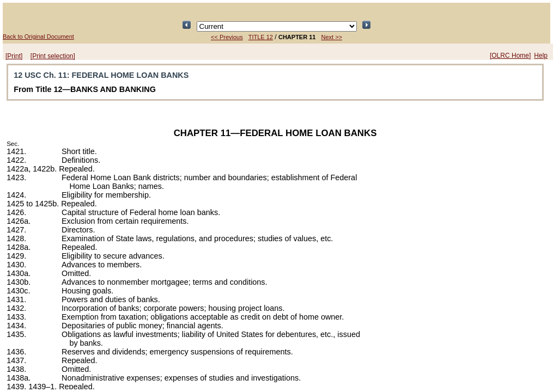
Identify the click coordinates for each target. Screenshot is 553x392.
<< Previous (227, 37)
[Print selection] (53, 56)
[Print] (14, 56)
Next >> (332, 37)
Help (541, 56)
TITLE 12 (261, 37)
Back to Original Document (38, 36)
